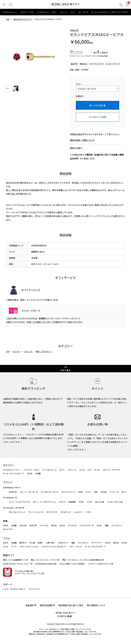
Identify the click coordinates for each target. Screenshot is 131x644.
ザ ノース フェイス (36, 512)
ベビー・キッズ (83, 12)
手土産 (32, 543)
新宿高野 (72, 502)
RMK (96, 492)
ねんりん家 (100, 502)
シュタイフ (78, 512)
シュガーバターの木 (115, 502)
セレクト (17, 352)
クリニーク (114, 492)
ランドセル (44, 525)
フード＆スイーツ (43, 12)
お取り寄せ (50, 543)
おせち (99, 525)
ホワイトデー (8, 529)
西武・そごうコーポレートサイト (44, 560)
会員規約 (30, 605)
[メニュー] (4, 5)
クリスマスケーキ (87, 525)
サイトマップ (34, 589)
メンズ (72, 12)
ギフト (54, 12)
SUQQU (104, 492)
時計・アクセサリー (44, 352)
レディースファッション (29, 546)
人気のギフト (63, 543)
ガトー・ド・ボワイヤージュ (44, 502)
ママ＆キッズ (66, 512)
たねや (81, 502)
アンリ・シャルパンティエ (19, 502)
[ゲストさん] (122, 5)
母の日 (54, 525)
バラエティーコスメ (31, 470)
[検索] (10, 5)
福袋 (107, 525)
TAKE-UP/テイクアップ (22, 19)
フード (14, 546)
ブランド (8, 482)
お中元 (30, 473)
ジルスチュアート (68, 492)
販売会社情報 (46, 605)
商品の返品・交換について (82, 140)
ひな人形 (23, 525)
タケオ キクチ (52, 512)
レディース (63, 12)
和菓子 (40, 543)
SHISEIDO (13, 492)
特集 (5, 521)
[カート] (127, 5)
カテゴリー (9, 465)
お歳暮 (38, 473)
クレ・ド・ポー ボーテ (29, 492)
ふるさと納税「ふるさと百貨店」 (73, 564)
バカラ (88, 512)
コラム (6, 538)
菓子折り (23, 543)
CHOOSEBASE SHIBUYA (45, 564)
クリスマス (72, 525)
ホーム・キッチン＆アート (100, 12)
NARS (81, 492)
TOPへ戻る (65, 370)
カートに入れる (98, 105)
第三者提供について (96, 605)
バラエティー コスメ (27, 12)
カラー (79, 84)
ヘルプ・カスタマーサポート (14, 589)
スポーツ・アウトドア (112, 470)
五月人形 (33, 525)
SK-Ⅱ (124, 492)
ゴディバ (62, 502)
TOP (8, 19)
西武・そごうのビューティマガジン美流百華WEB (82, 560)
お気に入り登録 (99, 117)
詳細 (103, 53)
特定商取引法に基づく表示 (71, 605)
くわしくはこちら (11, 442)
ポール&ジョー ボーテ (50, 492)
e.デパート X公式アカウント (100, 564)
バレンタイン (117, 525)
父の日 (62, 525)
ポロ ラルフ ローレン (17, 512)
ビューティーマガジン (121, 12)
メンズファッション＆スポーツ (54, 546)
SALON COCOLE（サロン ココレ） (17, 564)
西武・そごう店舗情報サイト (14, 560)
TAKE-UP (74, 30)
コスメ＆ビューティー (10, 12)
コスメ (6, 546)
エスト (88, 492)
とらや (90, 502)
